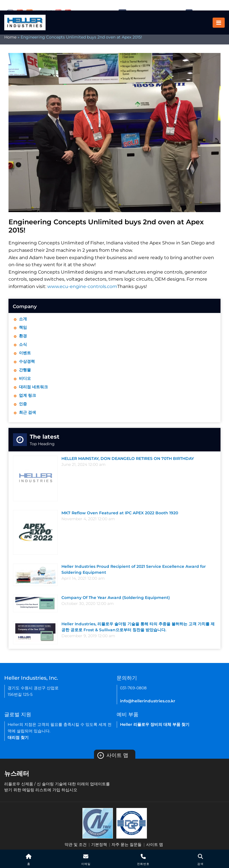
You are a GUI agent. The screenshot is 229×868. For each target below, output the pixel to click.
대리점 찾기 (18, 737)
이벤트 (25, 353)
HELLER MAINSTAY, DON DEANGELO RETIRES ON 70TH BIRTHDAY (128, 458)
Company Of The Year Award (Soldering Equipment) (116, 598)
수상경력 (27, 361)
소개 (23, 319)
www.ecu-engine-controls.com (82, 286)
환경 (23, 336)
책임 (23, 327)
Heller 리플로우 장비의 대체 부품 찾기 (155, 724)
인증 (23, 404)
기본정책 (99, 844)
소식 (23, 344)
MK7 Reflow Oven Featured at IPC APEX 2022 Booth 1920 (120, 513)
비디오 (25, 378)
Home (10, 37)
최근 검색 (27, 412)
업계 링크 (27, 395)
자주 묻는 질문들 (127, 844)
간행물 (25, 370)
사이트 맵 (113, 755)
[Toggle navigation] (219, 23)
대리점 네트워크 (33, 387)
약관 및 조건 (76, 844)
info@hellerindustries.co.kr (148, 701)
